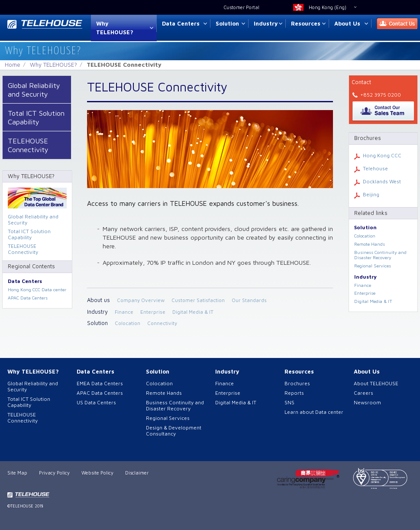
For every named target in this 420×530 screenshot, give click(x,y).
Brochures (297, 383)
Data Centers (181, 23)
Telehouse (375, 168)
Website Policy (97, 473)
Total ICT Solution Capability (36, 117)
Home (13, 65)
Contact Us (394, 24)
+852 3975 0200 (381, 95)
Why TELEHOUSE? (115, 28)
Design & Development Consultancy (174, 431)
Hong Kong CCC (382, 155)
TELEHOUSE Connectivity (28, 145)
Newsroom (367, 402)
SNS (289, 402)
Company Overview (141, 300)
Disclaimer (137, 473)
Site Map (17, 473)
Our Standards (249, 300)
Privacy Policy (54, 473)
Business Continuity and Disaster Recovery (380, 255)
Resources (306, 23)
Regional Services (373, 266)
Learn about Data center (314, 412)
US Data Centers (96, 402)
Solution (227, 23)
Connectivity (162, 323)
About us (99, 300)
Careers (363, 393)
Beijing (371, 194)
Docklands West (382, 181)
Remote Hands (370, 244)
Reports (294, 393)
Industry (266, 23)
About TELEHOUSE (376, 383)
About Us (347, 23)
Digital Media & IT (193, 312)
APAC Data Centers (28, 298)
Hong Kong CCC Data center (37, 289)
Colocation (128, 323)
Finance (124, 312)
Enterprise (153, 312)
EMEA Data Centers (100, 383)
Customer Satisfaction (198, 300)
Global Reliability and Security (34, 89)
